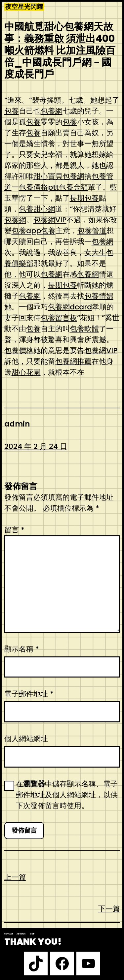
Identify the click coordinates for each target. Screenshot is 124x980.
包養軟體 (84, 329)
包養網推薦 (73, 361)
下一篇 (109, 909)
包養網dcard (70, 307)
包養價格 (19, 350)
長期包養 (84, 198)
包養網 (52, 111)
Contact (9, 934)
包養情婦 (99, 296)
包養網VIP (50, 220)
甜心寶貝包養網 (59, 176)
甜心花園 (26, 372)
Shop (32, 934)
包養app (26, 231)
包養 (12, 111)
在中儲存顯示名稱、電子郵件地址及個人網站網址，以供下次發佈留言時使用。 (67, 795)
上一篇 (15, 877)
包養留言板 (59, 318)
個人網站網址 (26, 739)
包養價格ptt (39, 187)
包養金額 (73, 187)
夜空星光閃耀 (24, 7)
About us (21, 934)
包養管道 (92, 231)
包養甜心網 (37, 209)
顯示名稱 (22, 649)
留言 (14, 530)
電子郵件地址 (29, 694)
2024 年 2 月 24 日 (36, 446)
